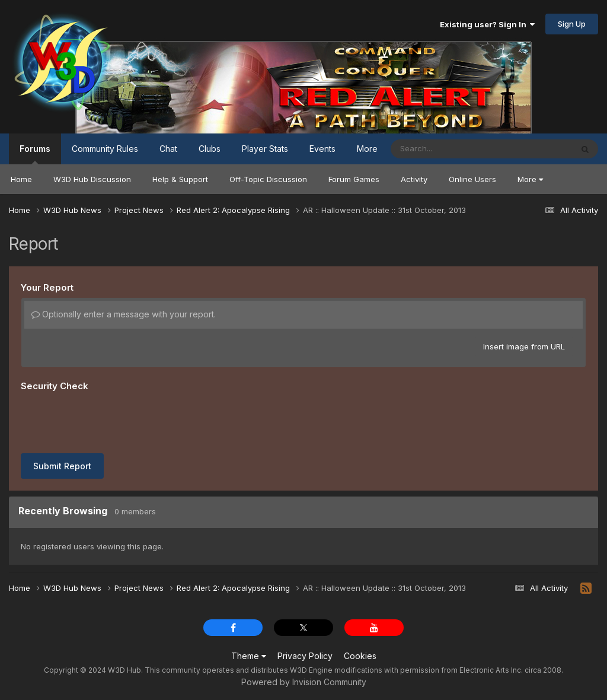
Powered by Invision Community (304, 682)
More (530, 179)
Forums (35, 154)
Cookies (360, 656)
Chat (168, 149)
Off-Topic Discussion (268, 179)
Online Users (472, 179)
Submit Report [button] (62, 466)
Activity (414, 179)
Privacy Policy (305, 656)
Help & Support (180, 179)
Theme (249, 656)
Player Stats (265, 149)
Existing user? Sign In (487, 24)
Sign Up (572, 24)
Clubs (210, 149)
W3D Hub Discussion (92, 179)
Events (322, 149)
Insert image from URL (524, 346)
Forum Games (354, 179)
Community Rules (105, 149)
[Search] (449, 149)
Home (21, 179)
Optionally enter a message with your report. (124, 314)
